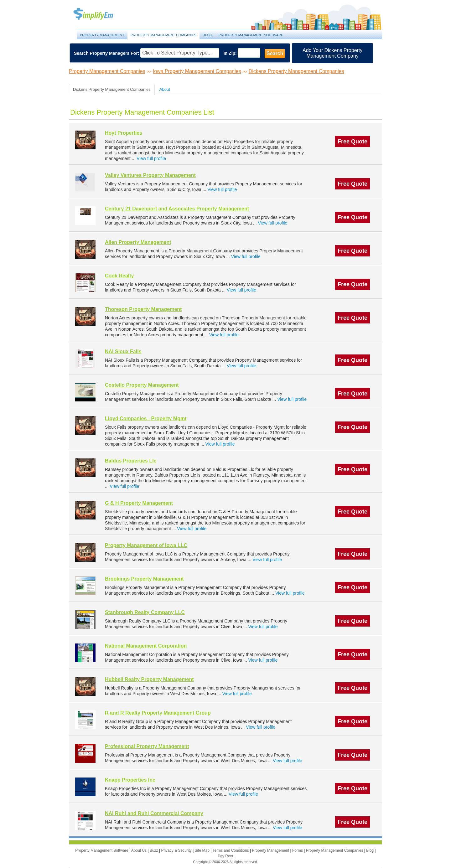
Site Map (203, 850)
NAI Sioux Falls (123, 351)
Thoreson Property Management (143, 309)
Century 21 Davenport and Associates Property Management (177, 209)
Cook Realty (119, 276)
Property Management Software (251, 35)
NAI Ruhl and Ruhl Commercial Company (154, 813)
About (165, 89)
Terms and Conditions (231, 850)
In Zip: (230, 53)
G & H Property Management (139, 503)
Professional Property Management (147, 746)
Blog (207, 35)
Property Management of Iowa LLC (146, 545)
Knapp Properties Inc (130, 780)
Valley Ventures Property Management (150, 175)
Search (275, 53)
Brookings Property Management (144, 579)
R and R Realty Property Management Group (158, 713)
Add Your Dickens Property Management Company (332, 53)
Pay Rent (225, 856)
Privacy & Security (177, 850)
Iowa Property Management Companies (197, 71)
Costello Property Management (142, 385)
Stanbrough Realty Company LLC (145, 612)
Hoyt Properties (124, 133)
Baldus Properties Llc (131, 461)
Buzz (154, 850)
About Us (140, 850)
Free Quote (353, 142)
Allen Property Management (138, 242)
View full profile (151, 158)
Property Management (100, 14)
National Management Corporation (146, 646)
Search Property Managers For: (107, 53)
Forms (298, 850)
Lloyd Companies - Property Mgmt (146, 418)
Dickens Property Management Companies (296, 71)
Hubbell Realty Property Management (149, 679)
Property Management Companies (163, 35)
